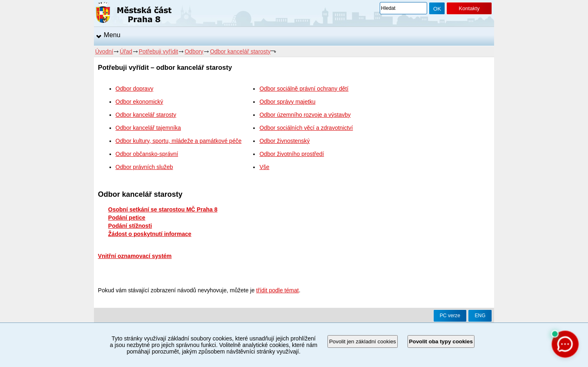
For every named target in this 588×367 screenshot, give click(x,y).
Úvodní (104, 51)
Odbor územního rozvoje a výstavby (305, 115)
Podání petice (127, 218)
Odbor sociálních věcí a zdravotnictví (306, 128)
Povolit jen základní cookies (363, 341)
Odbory (194, 51)
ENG (480, 316)
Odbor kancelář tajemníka (148, 128)
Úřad (126, 51)
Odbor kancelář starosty (240, 51)
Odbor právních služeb (144, 167)
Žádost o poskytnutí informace (150, 234)
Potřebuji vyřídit (158, 51)
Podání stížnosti (130, 226)
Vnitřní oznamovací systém (135, 256)
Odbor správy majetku (287, 102)
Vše (264, 167)
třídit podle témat (277, 290)
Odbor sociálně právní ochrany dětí (304, 89)
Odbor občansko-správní (147, 154)
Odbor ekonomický (139, 102)
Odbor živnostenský (284, 141)
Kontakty (469, 8)
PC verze (450, 316)
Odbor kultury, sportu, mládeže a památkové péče (179, 141)
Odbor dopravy (135, 89)
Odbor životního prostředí (292, 154)
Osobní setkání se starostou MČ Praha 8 (163, 209)
